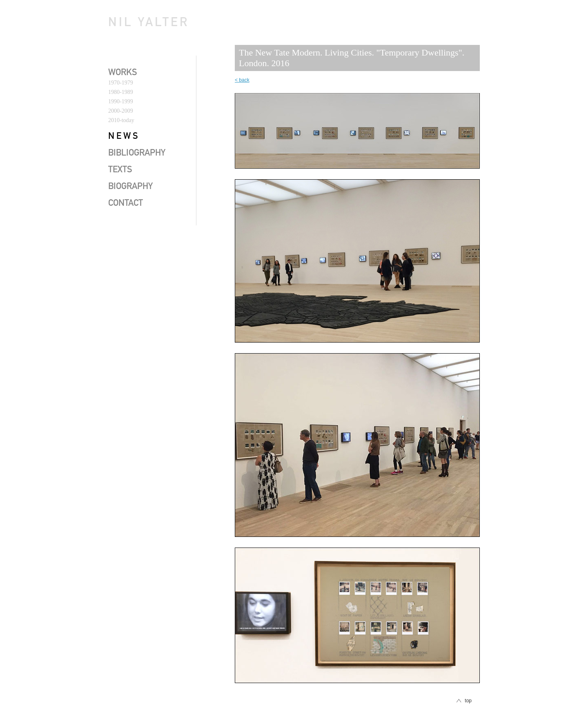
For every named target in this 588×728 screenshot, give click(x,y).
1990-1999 (121, 101)
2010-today (121, 120)
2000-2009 (121, 111)
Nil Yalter (149, 24)
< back (242, 80)
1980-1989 (121, 92)
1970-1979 (121, 83)
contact (126, 204)
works (123, 73)
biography (130, 187)
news (124, 137)
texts (120, 170)
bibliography (137, 154)
